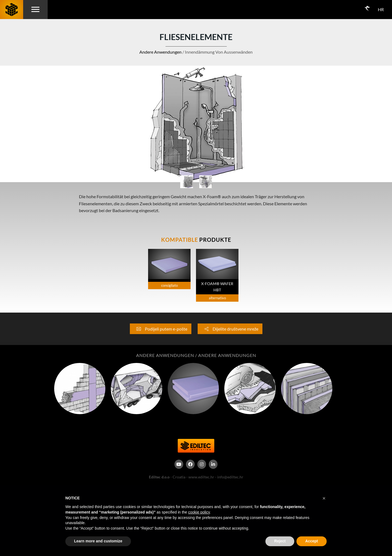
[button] (324, 498)
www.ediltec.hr (201, 477)
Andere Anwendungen (160, 52)
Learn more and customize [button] (98, 541)
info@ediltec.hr (230, 477)
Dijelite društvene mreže (230, 329)
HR (381, 9)
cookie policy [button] (199, 512)
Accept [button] (312, 541)
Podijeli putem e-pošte (161, 329)
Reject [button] (280, 541)
